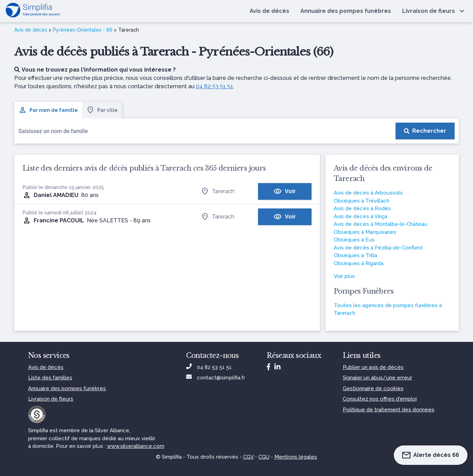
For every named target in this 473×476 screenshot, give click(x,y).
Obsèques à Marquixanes (365, 232)
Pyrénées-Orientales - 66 (83, 30)
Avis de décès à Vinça (360, 216)
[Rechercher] (425, 131)
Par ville (102, 110)
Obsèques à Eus (354, 240)
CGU (264, 457)
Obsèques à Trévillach (362, 201)
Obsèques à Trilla (355, 255)
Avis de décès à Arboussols (368, 193)
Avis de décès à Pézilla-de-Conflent (378, 248)
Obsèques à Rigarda (359, 263)
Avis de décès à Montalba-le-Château (380, 224)
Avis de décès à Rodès (362, 208)
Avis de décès (31, 30)
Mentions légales (296, 457)
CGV (248, 457)
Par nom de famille (48, 110)
